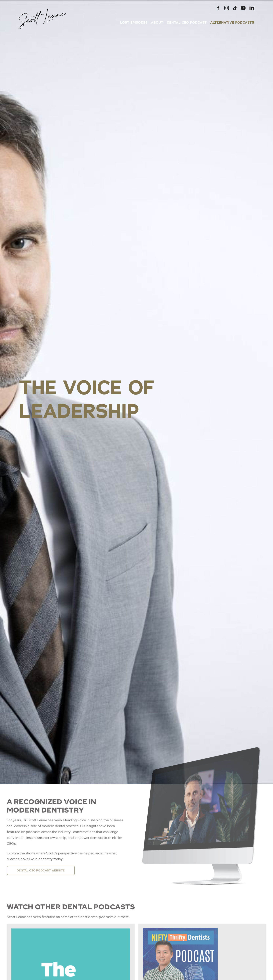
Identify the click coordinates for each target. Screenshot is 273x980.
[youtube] (243, 8)
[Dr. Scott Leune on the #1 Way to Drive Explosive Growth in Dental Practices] (71, 933)
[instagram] (227, 8)
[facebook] (218, 8)
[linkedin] (252, 8)
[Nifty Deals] (180, 933)
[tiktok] (235, 8)
